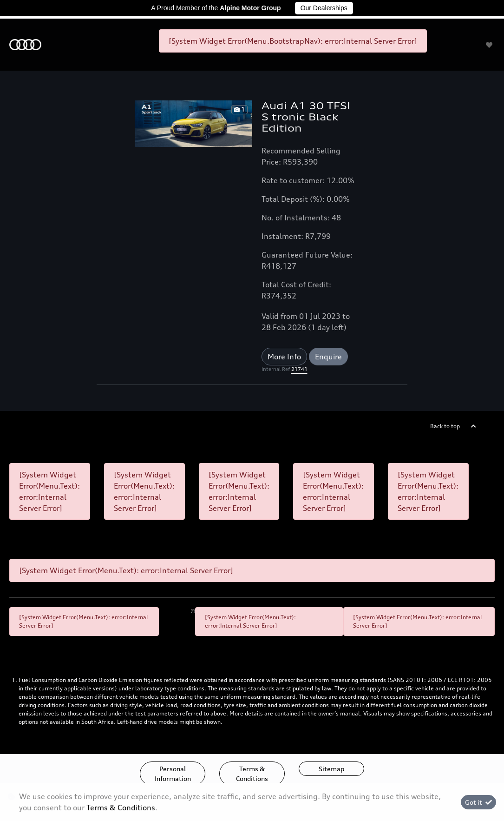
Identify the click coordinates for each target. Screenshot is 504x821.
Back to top (445, 426)
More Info (284, 357)
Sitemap (331, 769)
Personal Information (173, 774)
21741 (299, 369)
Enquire (328, 357)
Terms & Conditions (252, 774)
